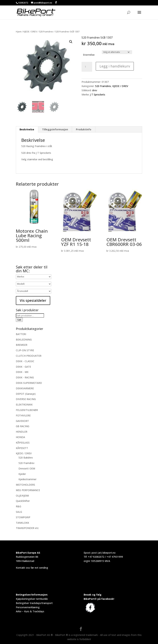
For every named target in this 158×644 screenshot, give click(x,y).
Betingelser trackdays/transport (34, 603)
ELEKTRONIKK (24, 405)
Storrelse (89, 55)
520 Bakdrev (26, 458)
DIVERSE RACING (26, 399)
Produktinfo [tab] (84, 129)
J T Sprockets (98, 95)
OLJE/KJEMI (22, 496)
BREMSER (22, 345)
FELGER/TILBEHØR (27, 410)
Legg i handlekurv (115, 66)
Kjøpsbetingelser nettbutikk (32, 599)
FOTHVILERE (23, 415)
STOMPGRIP (23, 517)
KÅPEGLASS (23, 443)
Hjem (19, 32)
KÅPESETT (22, 448)
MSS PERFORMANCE (28, 490)
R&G (18, 506)
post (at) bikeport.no (104, 553)
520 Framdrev (46, 32)
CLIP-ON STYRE (25, 350)
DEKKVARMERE (25, 388)
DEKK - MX (22, 372)
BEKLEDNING (24, 340)
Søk (19, 320)
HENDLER (22, 432)
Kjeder (22, 474)
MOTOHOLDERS (25, 485)
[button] (71, 42)
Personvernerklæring (28, 607)
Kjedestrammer (27, 479)
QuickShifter (23, 501)
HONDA (20, 437)
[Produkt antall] (87, 67)
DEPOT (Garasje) (26, 394)
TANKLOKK (22, 523)
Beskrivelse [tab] (27, 129)
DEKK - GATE (23, 367)
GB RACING (23, 426)
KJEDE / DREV (30, 32)
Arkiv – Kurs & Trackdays (30, 611)
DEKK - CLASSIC (25, 361)
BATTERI (21, 334)
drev (95, 90)
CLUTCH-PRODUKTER (29, 356)
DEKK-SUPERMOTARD (29, 383)
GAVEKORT (22, 421)
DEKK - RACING (25, 377)
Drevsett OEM (27, 468)
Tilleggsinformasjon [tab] (55, 129)
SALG (19, 512)
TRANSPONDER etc (27, 528)
